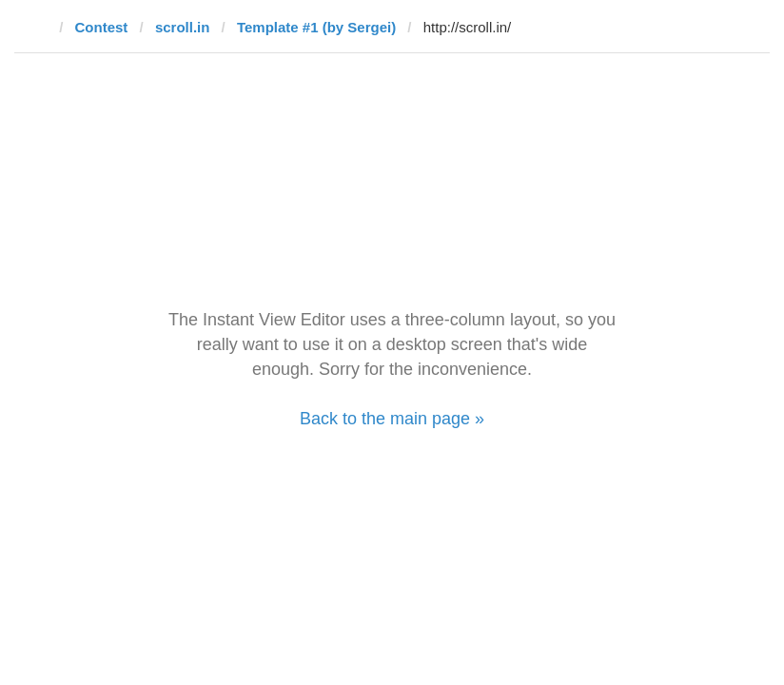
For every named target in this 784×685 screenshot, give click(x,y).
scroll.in (183, 27)
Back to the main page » (392, 419)
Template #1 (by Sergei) (316, 27)
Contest (102, 27)
